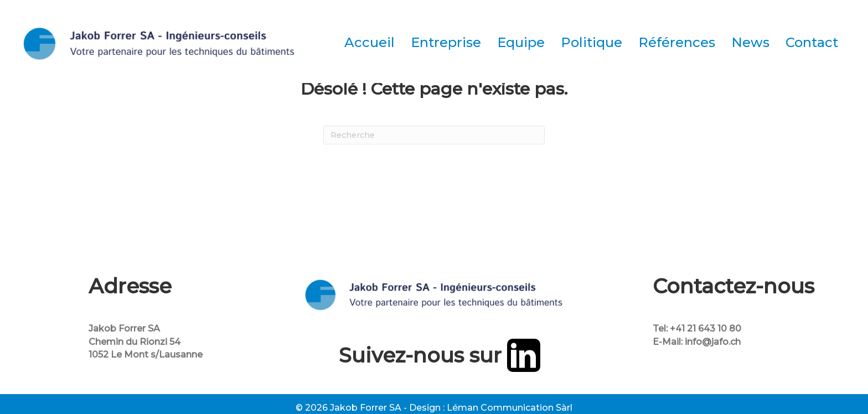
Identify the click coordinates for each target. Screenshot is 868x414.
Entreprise (446, 42)
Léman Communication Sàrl (510, 408)
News (750, 42)
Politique (591, 42)
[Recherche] (434, 135)
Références (677, 42)
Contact (812, 42)
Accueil (370, 42)
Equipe (521, 42)
